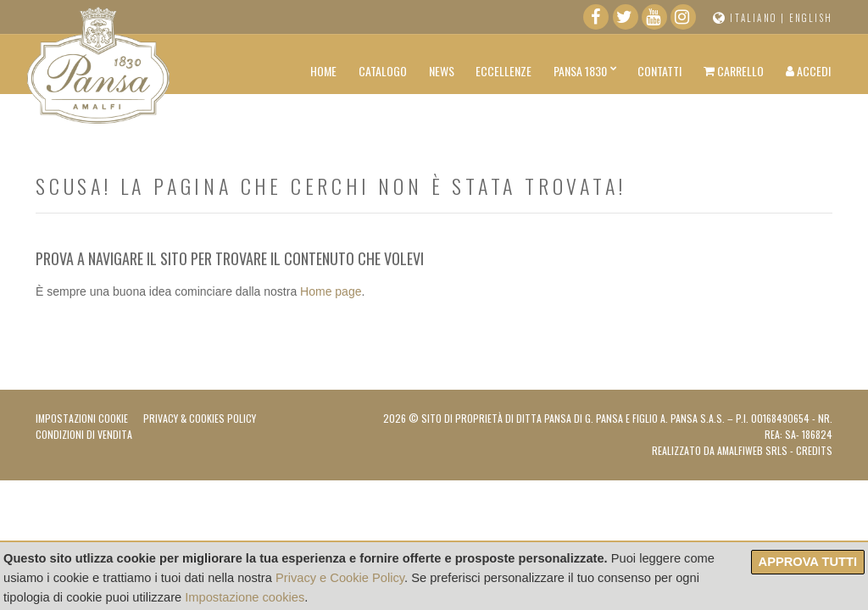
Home (323, 71)
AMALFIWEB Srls (752, 450)
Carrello (734, 71)
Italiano (754, 18)
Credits (814, 450)
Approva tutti (808, 562)
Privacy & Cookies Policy (200, 418)
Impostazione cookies (245, 597)
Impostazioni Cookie (82, 418)
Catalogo (383, 71)
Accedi (808, 71)
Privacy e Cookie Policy (340, 578)
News (442, 71)
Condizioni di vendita (84, 434)
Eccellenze (504, 71)
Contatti (659, 71)
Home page (331, 291)
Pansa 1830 (580, 71)
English (811, 18)
